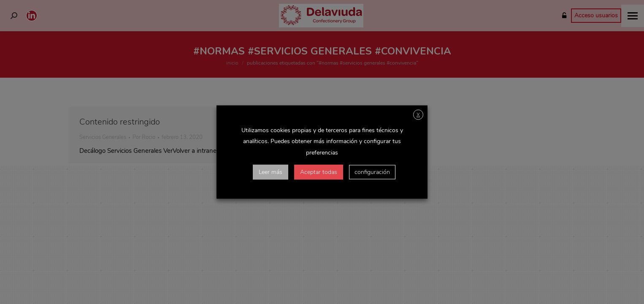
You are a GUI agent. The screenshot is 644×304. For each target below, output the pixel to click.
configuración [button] (372, 172)
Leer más (271, 172)
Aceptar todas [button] (319, 172)
